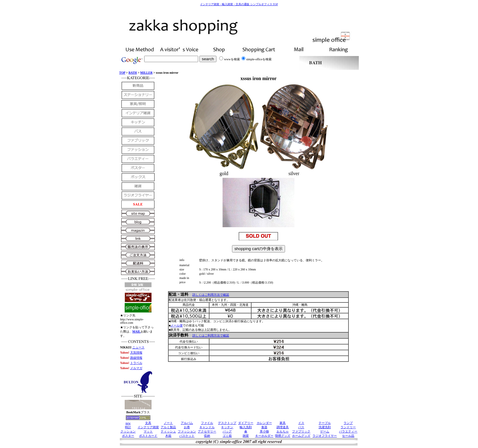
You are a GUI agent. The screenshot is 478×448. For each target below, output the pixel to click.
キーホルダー (264, 436)
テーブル (325, 423)
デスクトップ (227, 423)
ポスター (128, 436)
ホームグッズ (301, 436)
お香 (187, 427)
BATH (133, 73)
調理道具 (283, 427)
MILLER (146, 73)
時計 (128, 427)
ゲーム (325, 431)
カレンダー (264, 423)
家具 (283, 423)
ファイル (207, 423)
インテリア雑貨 (148, 427)
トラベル (136, 363)
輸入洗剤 (246, 427)
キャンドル (207, 427)
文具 (148, 423)
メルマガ (136, 368)
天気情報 (136, 353)
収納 (207, 436)
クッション (128, 431)
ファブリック (301, 431)
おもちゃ (283, 431)
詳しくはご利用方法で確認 (211, 295)
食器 (264, 427)
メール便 (177, 325)
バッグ (227, 431)
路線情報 (136, 358)
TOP (122, 73)
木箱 (168, 436)
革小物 (264, 431)
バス (301, 427)
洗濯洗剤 (325, 427)
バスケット (187, 436)
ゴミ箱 (227, 436)
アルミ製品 (168, 427)
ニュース (138, 347)
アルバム (187, 423)
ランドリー (348, 427)
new (128, 423)
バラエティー (348, 431)
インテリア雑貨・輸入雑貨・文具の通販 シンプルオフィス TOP (239, 4)
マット (148, 431)
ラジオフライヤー (325, 436)
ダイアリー (246, 423)
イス (301, 423)
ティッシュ (168, 431)
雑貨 (246, 436)
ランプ (348, 423)
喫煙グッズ (283, 436)
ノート (168, 423)
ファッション (187, 431)
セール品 (348, 436)
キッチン (227, 427)
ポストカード (148, 436)
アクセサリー (207, 431)
